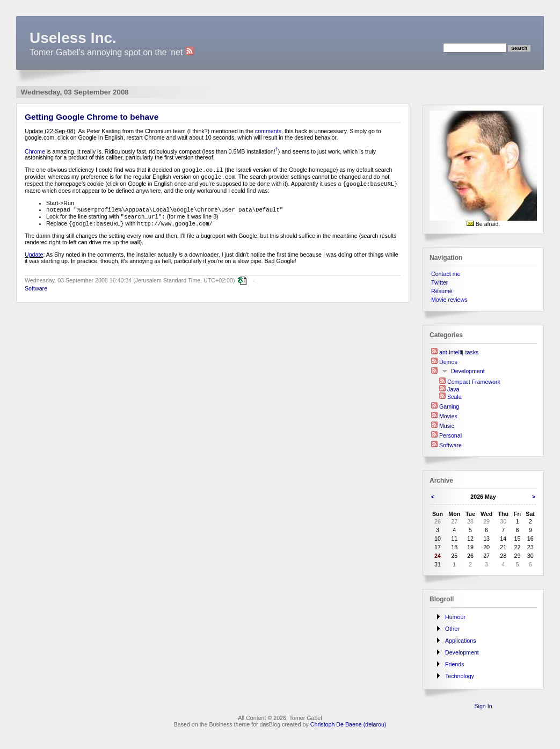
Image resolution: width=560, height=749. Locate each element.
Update (34, 258)
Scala (454, 397)
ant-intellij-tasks (459, 352)
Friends (455, 664)
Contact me (446, 274)
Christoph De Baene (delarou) (348, 724)
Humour (455, 617)
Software (36, 292)
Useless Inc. (73, 38)
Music (447, 426)
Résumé (442, 291)
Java (453, 389)
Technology (460, 676)
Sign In (483, 706)
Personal (450, 435)
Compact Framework (474, 382)
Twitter (439, 282)
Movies (448, 416)
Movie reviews (449, 300)
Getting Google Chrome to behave (92, 117)
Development (468, 371)
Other (452, 629)
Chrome (35, 151)
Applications (460, 641)
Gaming (449, 406)
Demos (448, 362)
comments (268, 131)
